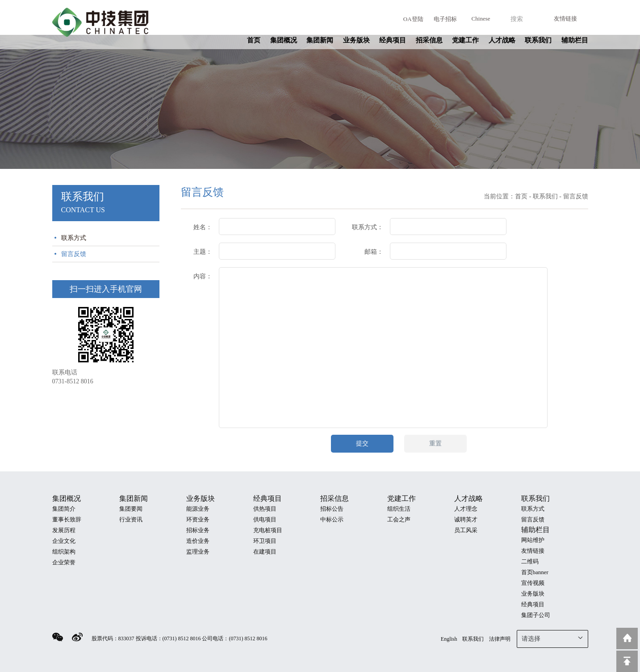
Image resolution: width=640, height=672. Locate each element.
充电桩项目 (268, 530)
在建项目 (265, 552)
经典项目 (393, 40)
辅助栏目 (575, 40)
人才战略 (502, 40)
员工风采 (466, 530)
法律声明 (500, 639)
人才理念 (466, 509)
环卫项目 (265, 541)
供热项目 (265, 509)
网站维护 (533, 540)
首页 (254, 40)
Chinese (481, 19)
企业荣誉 (64, 562)
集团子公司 (536, 615)
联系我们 (538, 40)
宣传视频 (533, 583)
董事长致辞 (67, 519)
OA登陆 (413, 19)
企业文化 (64, 541)
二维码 (530, 561)
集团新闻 (320, 40)
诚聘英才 (466, 519)
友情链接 (565, 19)
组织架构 (64, 552)
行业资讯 (131, 519)
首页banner (535, 572)
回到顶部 (627, 661)
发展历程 (64, 530)
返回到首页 (627, 638)
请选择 (553, 638)
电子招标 (445, 19)
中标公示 (332, 519)
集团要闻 (131, 509)
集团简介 (64, 509)
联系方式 (74, 238)
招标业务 (198, 530)
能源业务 (198, 509)
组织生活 (399, 509)
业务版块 (356, 40)
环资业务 (198, 519)
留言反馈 (74, 254)
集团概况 (284, 40)
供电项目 (265, 519)
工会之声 (399, 519)
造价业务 (198, 541)
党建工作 (465, 40)
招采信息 (429, 40)
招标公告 (332, 509)
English (449, 639)
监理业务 (198, 552)
